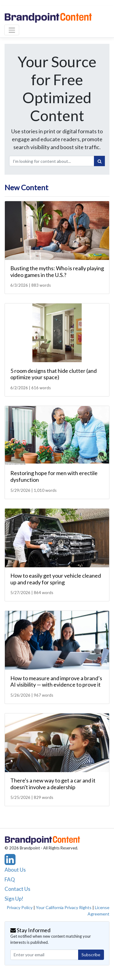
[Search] (99, 161)
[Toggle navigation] (12, 30)
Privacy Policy (20, 907)
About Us (15, 870)
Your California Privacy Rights (64, 907)
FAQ (10, 879)
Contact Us (17, 889)
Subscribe (91, 955)
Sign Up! (14, 899)
